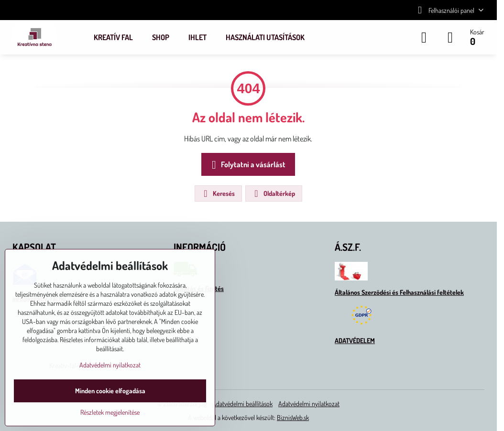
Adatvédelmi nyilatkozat (309, 404)
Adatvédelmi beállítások (242, 404)
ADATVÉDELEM (355, 340)
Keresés (218, 194)
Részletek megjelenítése (110, 412)
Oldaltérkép (273, 194)
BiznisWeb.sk (293, 417)
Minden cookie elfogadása (110, 391)
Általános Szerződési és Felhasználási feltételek (399, 292)
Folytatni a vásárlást (247, 165)
